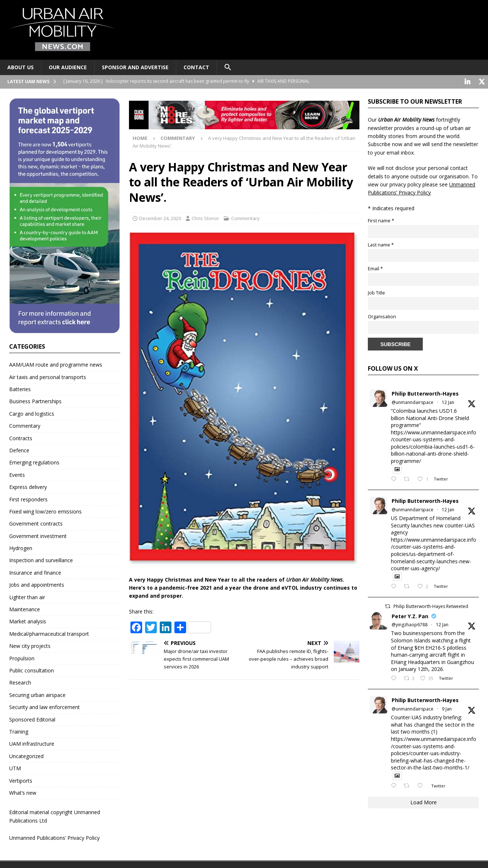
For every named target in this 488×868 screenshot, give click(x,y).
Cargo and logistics (32, 413)
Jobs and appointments (37, 584)
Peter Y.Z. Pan (410, 615)
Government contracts (36, 523)
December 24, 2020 (160, 218)
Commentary (245, 218)
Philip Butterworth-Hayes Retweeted (431, 606)
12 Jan (448, 402)
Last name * (381, 244)
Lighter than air (27, 596)
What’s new (23, 792)
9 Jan (447, 708)
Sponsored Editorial (32, 719)
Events (17, 474)
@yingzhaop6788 (410, 624)
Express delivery (28, 486)
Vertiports (21, 780)
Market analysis (28, 621)
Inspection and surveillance (41, 559)
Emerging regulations (34, 462)
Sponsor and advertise (135, 67)
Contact (196, 67)
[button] (228, 67)
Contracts (21, 437)
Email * (375, 268)
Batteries (20, 388)
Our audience (68, 67)
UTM (15, 767)
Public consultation (32, 670)
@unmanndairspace (413, 402)
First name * (381, 220)
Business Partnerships (35, 400)
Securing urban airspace (37, 694)
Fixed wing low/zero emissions (45, 511)
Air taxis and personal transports (48, 376)
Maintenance (25, 609)
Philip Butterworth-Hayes (425, 393)
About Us (21, 67)
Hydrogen (21, 547)
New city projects (30, 645)
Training (19, 731)
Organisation (382, 316)
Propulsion (22, 658)
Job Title (376, 292)
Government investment (38, 535)
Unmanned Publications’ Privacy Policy (54, 837)
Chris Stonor (205, 218)
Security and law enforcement (45, 706)
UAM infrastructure (32, 743)
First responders (28, 499)
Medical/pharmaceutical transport (49, 633)
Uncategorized (26, 755)
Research (20, 682)
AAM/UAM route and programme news (56, 364)
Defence (19, 450)
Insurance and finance (35, 572)
